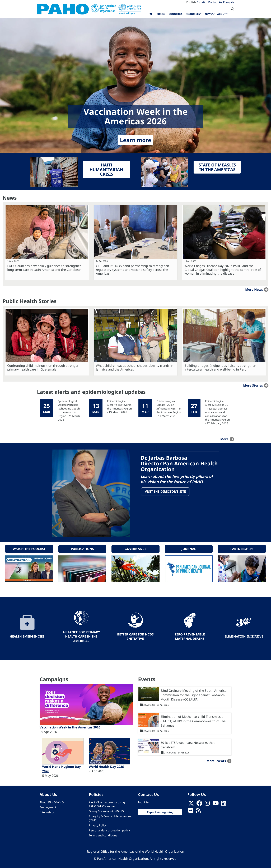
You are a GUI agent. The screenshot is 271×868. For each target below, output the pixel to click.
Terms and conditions (103, 834)
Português (215, 2)
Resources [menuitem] (193, 14)
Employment (48, 806)
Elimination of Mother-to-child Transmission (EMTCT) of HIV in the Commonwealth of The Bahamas (193, 719)
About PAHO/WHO (52, 800)
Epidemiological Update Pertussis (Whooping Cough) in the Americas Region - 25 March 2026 (69, 410)
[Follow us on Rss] (198, 810)
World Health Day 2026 (106, 765)
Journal (189, 547)
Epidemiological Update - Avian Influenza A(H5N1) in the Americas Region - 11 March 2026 (169, 408)
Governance (135, 547)
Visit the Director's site (166, 492)
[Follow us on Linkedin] (224, 802)
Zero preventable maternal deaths (190, 635)
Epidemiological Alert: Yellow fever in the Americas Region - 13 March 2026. (119, 407)
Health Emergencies (27, 635)
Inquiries (144, 800)
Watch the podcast (29, 547)
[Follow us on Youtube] (216, 802)
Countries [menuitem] (176, 14)
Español (202, 2)
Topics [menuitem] (161, 14)
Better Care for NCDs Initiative (135, 635)
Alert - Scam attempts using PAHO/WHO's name (107, 802)
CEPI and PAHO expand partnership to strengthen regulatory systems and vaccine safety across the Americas (132, 270)
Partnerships (242, 547)
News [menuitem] (209, 14)
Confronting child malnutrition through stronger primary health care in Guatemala (43, 367)
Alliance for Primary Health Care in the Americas (81, 635)
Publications (82, 547)
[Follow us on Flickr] (191, 810)
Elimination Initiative (244, 635)
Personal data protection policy (109, 828)
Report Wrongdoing (160, 810)
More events (216, 759)
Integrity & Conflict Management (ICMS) (110, 817)
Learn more (136, 140)
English (191, 2)
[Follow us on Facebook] (199, 802)
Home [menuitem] (151, 15)
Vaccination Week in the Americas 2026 (70, 726)
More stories (253, 385)
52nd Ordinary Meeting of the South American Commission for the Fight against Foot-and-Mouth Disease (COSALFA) (194, 693)
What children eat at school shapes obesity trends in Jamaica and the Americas (135, 367)
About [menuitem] (221, 14)
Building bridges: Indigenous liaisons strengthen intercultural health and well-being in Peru (220, 367)
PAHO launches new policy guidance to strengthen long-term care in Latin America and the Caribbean (44, 268)
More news (254, 289)
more (224, 439)
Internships (47, 811)
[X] (191, 802)
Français (229, 2)
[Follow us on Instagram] (207, 802)
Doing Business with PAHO (106, 810)
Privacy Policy (98, 823)
